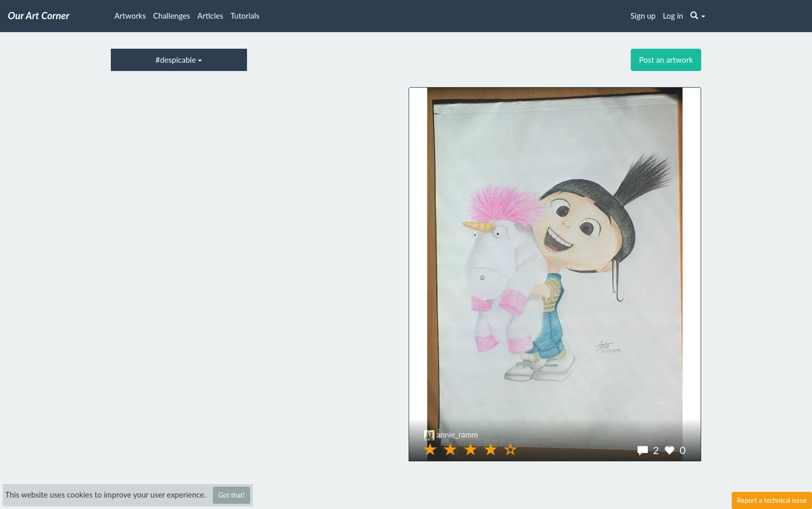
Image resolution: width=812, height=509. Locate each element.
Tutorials (245, 16)
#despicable (179, 60)
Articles (210, 16)
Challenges (172, 16)
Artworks (130, 16)
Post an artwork (666, 60)
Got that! (231, 495)
